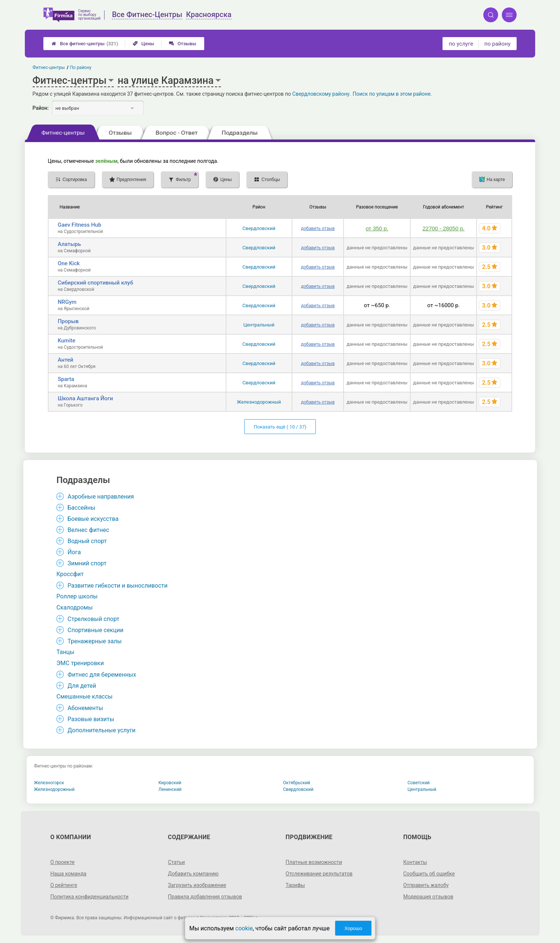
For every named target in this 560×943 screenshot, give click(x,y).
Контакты (415, 862)
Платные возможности (314, 862)
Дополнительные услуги (101, 730)
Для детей (82, 686)
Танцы (65, 652)
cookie (244, 928)
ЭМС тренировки (80, 663)
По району (80, 68)
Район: (41, 108)
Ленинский (170, 789)
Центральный (259, 325)
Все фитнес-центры (85, 44)
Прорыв (68, 321)
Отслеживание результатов (319, 874)
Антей (66, 360)
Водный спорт (87, 541)
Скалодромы (74, 607)
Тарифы (295, 885)
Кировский (170, 783)
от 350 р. (377, 228)
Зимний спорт (87, 563)
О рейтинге (64, 885)
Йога (74, 552)
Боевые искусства (93, 519)
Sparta (66, 379)
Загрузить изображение (197, 885)
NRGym (67, 302)
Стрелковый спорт (93, 619)
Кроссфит (70, 574)
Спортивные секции (95, 630)
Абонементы (85, 708)
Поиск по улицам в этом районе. (392, 94)
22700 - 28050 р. (443, 228)
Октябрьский (297, 783)
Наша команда (69, 874)
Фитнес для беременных (102, 675)
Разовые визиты (91, 719)
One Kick (69, 263)
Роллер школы (77, 596)
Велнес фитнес (88, 530)
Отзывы (183, 44)
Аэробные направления (101, 497)
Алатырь (69, 244)
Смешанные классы (85, 696)
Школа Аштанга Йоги (85, 398)
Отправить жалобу (426, 885)
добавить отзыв (318, 229)
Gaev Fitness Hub (79, 225)
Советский (419, 783)
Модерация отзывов (428, 897)
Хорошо (353, 928)
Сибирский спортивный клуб (96, 283)
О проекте (63, 862)
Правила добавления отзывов (205, 897)
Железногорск (49, 783)
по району (497, 44)
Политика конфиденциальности (90, 897)
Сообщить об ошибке (429, 874)
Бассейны (81, 508)
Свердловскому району (321, 94)
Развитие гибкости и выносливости (117, 586)
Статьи (176, 862)
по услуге (461, 44)
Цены (143, 44)
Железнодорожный (259, 402)
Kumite (67, 341)
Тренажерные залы (95, 641)
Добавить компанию (193, 874)
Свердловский (259, 228)
